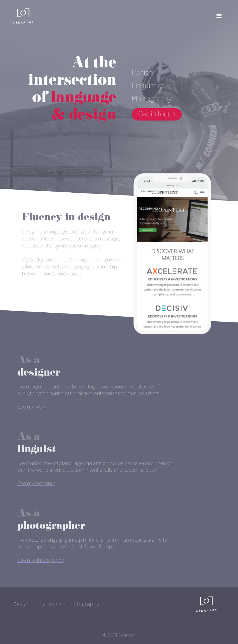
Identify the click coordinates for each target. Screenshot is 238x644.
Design (142, 73)
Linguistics (148, 86)
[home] (23, 16)
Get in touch (157, 114)
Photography (152, 99)
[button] (219, 16)
